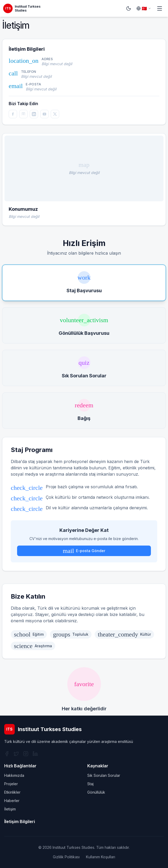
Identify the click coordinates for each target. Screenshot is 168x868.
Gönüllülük (96, 792)
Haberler (12, 801)
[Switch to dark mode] (129, 8)
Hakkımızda (14, 775)
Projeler (11, 784)
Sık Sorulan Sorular (104, 775)
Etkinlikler (12, 792)
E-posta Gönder (84, 551)
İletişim (10, 809)
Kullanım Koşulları (101, 857)
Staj (90, 784)
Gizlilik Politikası (66, 857)
